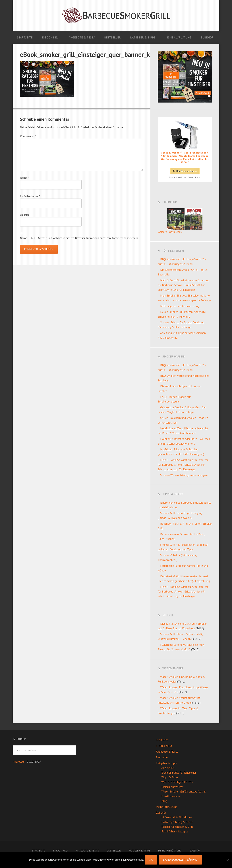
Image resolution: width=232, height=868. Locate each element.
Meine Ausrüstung (167, 807)
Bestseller (162, 757)
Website (25, 215)
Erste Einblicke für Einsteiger (179, 773)
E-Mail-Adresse (30, 196)
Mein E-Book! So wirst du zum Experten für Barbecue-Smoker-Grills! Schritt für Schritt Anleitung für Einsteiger (183, 285)
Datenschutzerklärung (181, 861)
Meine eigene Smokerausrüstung (180, 306)
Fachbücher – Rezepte (175, 831)
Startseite (162, 740)
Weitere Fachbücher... (170, 232)
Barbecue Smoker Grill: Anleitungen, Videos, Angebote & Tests (116, 15)
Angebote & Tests (167, 751)
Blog (164, 801)
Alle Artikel (168, 768)
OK (152, 861)
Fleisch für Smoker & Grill (177, 827)
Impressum (20, 761)
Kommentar (28, 136)
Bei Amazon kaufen (187, 171)
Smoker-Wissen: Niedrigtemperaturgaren (185, 475)
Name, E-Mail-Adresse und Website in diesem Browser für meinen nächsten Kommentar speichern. (79, 238)
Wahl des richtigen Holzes (177, 782)
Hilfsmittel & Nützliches (177, 817)
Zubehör (161, 812)
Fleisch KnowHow (172, 787)
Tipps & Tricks (170, 777)
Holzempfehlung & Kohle (177, 822)
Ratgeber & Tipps (167, 763)
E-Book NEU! (164, 746)
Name (24, 178)
